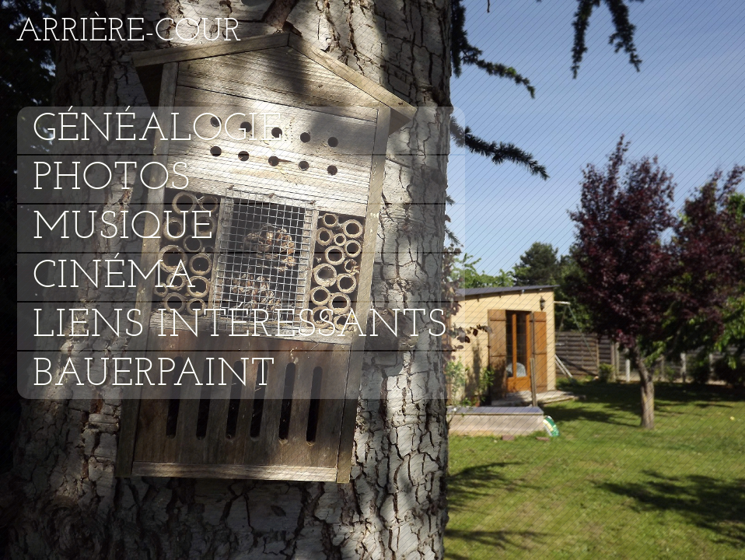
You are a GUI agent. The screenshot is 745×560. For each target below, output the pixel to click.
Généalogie (158, 130)
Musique (123, 228)
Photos (112, 179)
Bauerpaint (154, 375)
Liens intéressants (240, 326)
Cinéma (115, 277)
